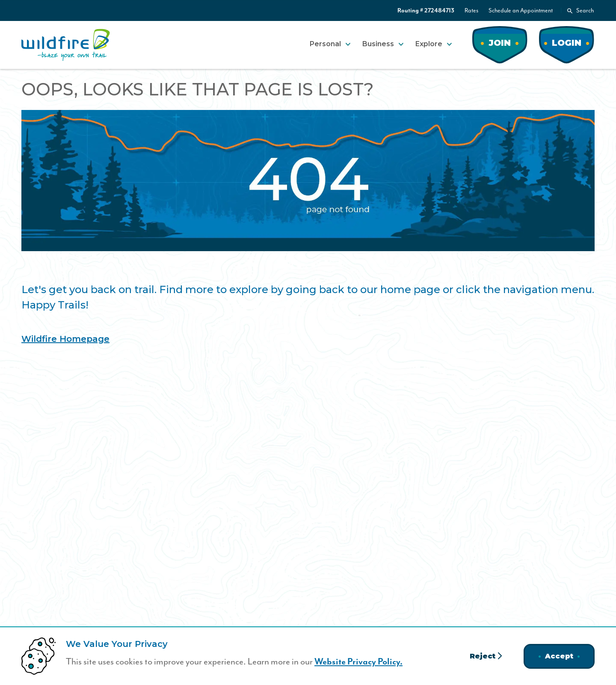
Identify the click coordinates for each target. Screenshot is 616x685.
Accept (559, 656)
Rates (471, 10)
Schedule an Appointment (521, 10)
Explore (429, 44)
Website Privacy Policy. (358, 662)
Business (378, 44)
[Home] (66, 45)
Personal (325, 44)
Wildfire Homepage (65, 339)
